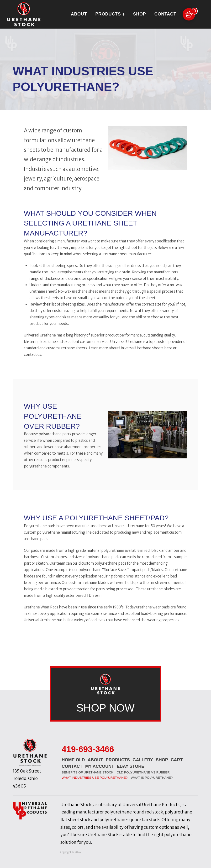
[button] (189, 14)
